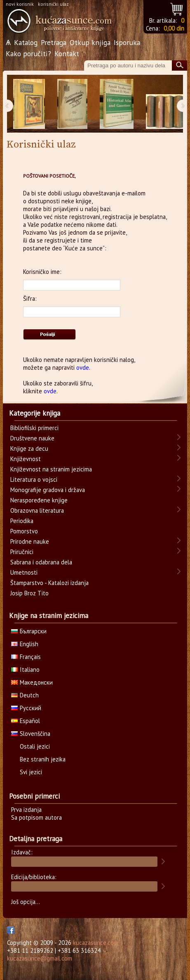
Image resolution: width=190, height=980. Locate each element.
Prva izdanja (26, 810)
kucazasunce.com (96, 943)
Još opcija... (26, 902)
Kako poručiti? (28, 54)
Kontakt (67, 54)
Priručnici (22, 552)
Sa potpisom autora (36, 817)
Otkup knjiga (90, 42)
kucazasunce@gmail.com (40, 958)
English (25, 644)
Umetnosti (24, 572)
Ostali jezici (35, 746)
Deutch (25, 695)
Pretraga (54, 42)
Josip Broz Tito (29, 593)
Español (26, 721)
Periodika (22, 521)
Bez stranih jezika (43, 759)
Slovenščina (31, 734)
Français (26, 657)
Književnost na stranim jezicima (51, 469)
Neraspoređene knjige (39, 500)
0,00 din (174, 28)
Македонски (32, 682)
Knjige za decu (29, 448)
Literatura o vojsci (34, 479)
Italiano (25, 670)
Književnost (26, 459)
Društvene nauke (32, 438)
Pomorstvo (24, 531)
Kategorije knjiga (35, 413)
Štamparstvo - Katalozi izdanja (49, 583)
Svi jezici (31, 772)
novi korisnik (20, 4)
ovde (83, 367)
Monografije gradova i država (48, 490)
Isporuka (127, 42)
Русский (26, 708)
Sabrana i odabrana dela (41, 562)
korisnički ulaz (53, 4)
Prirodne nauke (30, 541)
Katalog (26, 42)
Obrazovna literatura (37, 510)
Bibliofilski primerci (34, 428)
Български (29, 631)
